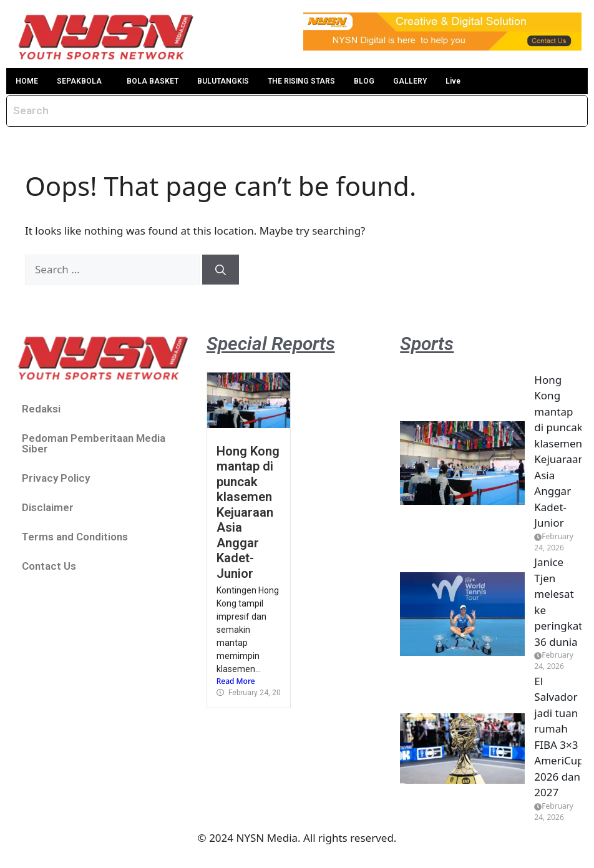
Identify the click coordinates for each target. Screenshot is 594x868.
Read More (236, 681)
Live (453, 81)
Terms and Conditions (75, 537)
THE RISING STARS (301, 81)
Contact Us (49, 566)
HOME (27, 81)
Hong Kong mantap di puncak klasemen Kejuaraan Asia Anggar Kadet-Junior (248, 512)
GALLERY (410, 81)
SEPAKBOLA (79, 81)
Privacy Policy (56, 478)
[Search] (221, 270)
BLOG (364, 81)
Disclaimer (48, 507)
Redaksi (41, 409)
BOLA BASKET (153, 81)
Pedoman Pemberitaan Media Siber (94, 443)
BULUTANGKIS (223, 81)
